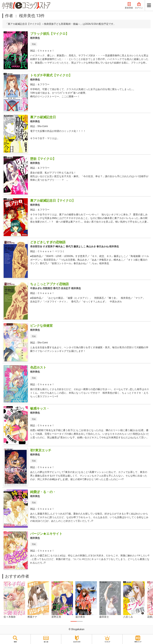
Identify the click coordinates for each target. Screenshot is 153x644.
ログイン (139, 6)
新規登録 (129, 6)
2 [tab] (80, 621)
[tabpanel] (14, 600)
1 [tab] (74, 621)
